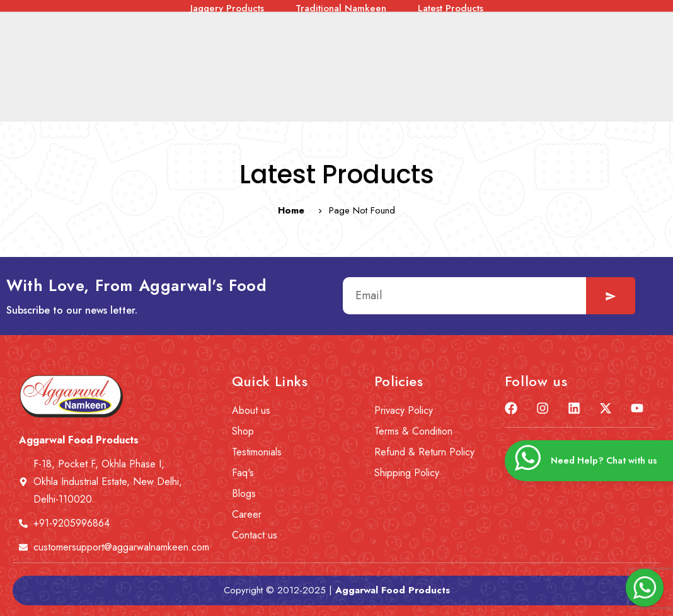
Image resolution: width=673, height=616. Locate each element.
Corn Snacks (540, 54)
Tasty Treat (275, 54)
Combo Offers (71, 54)
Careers (328, 17)
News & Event (249, 17)
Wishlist (524, 17)
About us (169, 17)
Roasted (616, 54)
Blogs (388, 17)
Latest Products (451, 71)
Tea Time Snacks (366, 54)
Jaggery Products (227, 71)
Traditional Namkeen (341, 71)
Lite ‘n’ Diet (458, 54)
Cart (581, 17)
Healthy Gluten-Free (177, 54)
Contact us (454, 17)
